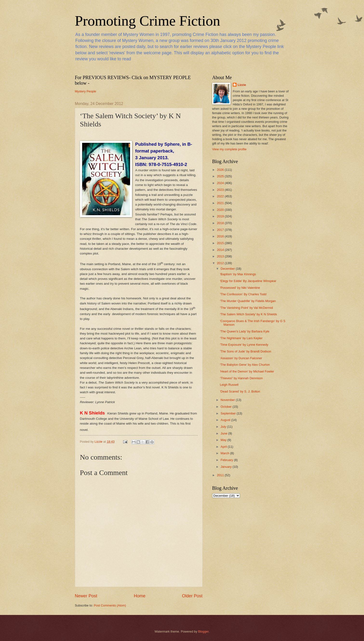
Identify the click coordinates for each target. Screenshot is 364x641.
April (224, 447)
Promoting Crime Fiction (148, 21)
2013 (221, 256)
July (224, 427)
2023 (221, 190)
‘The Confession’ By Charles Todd (243, 294)
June (225, 433)
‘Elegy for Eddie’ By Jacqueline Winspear (248, 281)
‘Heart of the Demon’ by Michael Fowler (247, 371)
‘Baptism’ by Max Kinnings (238, 274)
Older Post (192, 596)
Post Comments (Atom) (110, 605)
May (224, 440)
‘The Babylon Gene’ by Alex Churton (245, 365)
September (229, 413)
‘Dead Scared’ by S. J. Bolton (240, 391)
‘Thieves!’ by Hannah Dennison (241, 378)
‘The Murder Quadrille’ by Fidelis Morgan (248, 301)
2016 (221, 236)
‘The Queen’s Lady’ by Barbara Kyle (245, 331)
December (228, 269)
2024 (221, 183)
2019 (221, 216)
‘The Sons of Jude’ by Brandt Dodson (246, 351)
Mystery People (86, 91)
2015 (221, 243)
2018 (221, 223)
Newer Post (86, 596)
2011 (221, 475)
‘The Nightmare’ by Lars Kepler (241, 338)
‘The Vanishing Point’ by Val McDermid (246, 308)
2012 (221, 263)
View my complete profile (229, 149)
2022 (221, 196)
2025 (221, 176)
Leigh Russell (229, 385)
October (227, 407)
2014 (221, 250)
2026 (221, 170)
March (225, 453)
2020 (221, 210)
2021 (221, 203)
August (226, 420)
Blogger (203, 631)
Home (139, 596)
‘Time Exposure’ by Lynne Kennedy (244, 345)
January (227, 467)
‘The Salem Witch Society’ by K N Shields (248, 314)
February (227, 460)
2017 (221, 230)
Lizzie (242, 85)
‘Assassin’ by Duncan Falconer (241, 358)
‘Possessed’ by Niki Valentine (240, 288)
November (228, 400)
